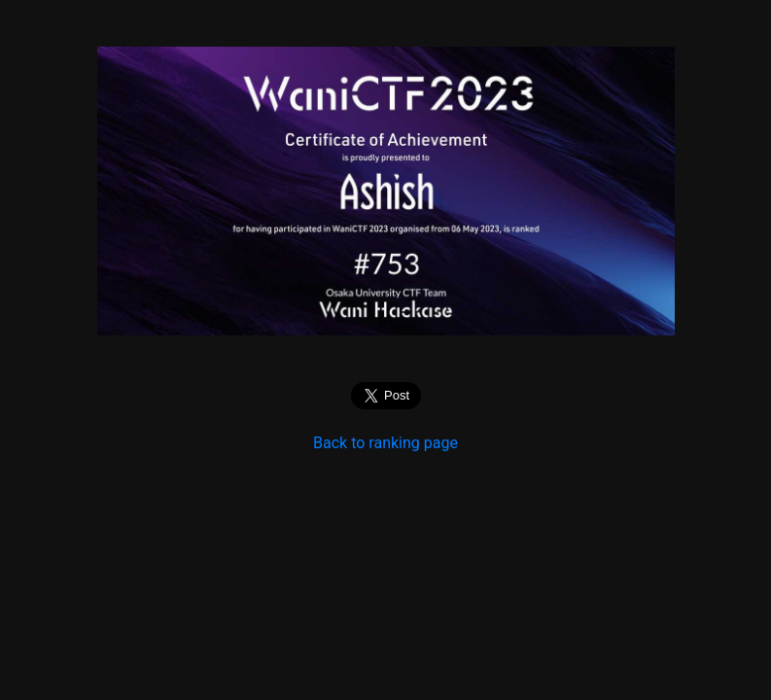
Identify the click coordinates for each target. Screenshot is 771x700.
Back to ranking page (385, 443)
